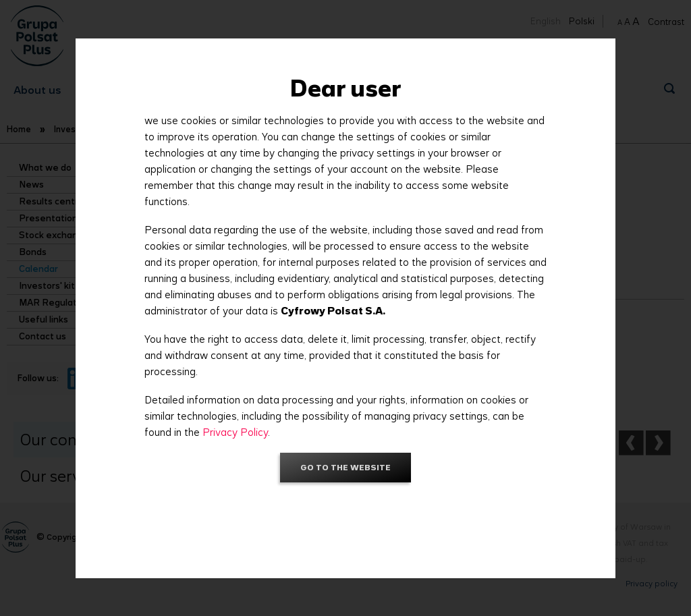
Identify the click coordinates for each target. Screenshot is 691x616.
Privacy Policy (235, 432)
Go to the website (345, 467)
